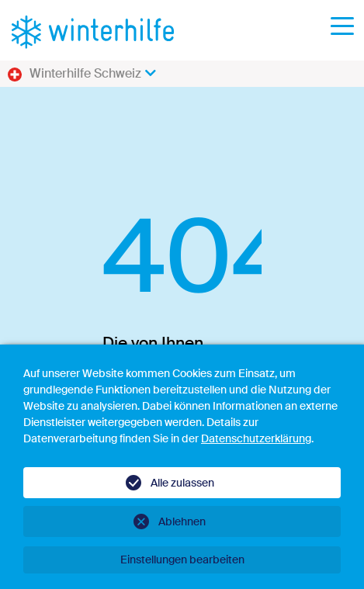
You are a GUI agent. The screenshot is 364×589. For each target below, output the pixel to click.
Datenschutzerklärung (256, 438)
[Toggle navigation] (342, 31)
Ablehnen (182, 521)
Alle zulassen (182, 483)
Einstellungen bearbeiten (182, 560)
